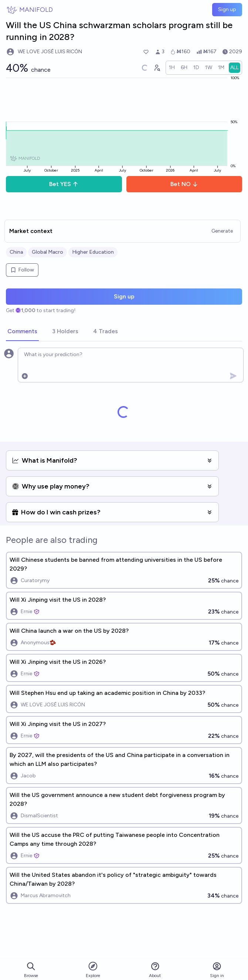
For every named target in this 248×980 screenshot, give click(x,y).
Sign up (227, 9)
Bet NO (184, 184)
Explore (93, 969)
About (155, 970)
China (16, 252)
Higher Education (93, 252)
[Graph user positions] (157, 68)
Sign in (217, 970)
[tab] (22, 332)
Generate (222, 231)
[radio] (172, 68)
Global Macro (47, 252)
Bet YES (64, 184)
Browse (31, 970)
